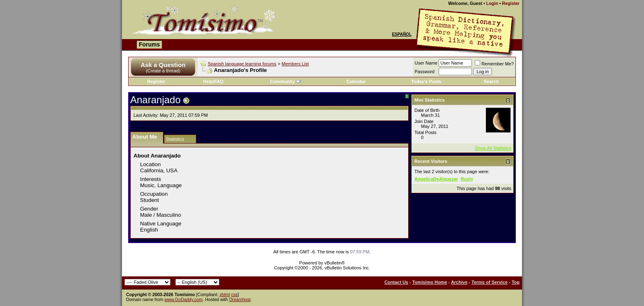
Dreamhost (240, 299)
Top (516, 282)
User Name (426, 63)
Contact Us (396, 282)
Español (402, 34)
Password (425, 72)
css (235, 294)
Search (491, 81)
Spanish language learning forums (242, 64)
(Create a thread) (163, 71)
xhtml (224, 294)
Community (285, 81)
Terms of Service (490, 282)
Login (492, 3)
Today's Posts (426, 81)
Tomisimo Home (430, 282)
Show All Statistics (493, 148)
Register (511, 3)
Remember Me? (494, 64)
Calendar (356, 81)
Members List (295, 64)
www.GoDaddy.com (184, 299)
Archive (459, 282)
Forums (149, 44)
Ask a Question (163, 65)
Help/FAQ (214, 81)
